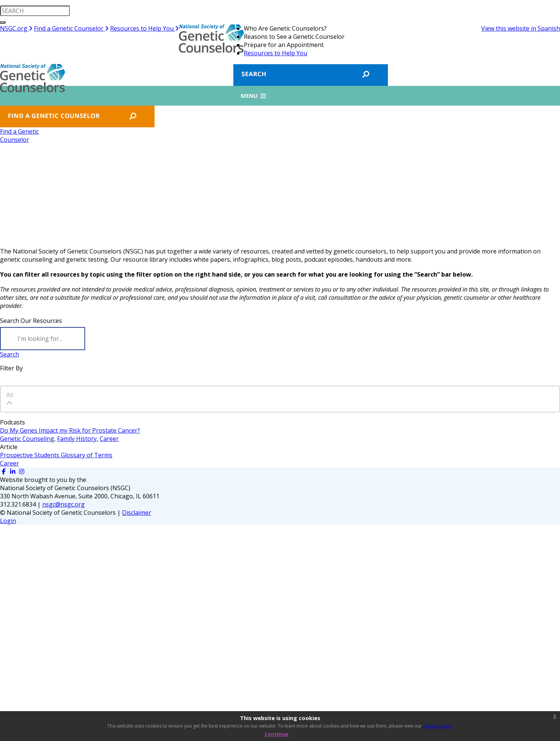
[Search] (43, 339)
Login (8, 521)
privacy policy (438, 726)
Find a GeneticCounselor (19, 136)
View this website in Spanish (521, 28)
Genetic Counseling (27, 439)
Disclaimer (137, 513)
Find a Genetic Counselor (71, 28)
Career (109, 439)
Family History (77, 439)
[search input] (35, 11)
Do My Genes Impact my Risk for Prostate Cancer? (70, 430)
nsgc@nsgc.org (63, 504)
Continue (276, 734)
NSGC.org (16, 28)
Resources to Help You (144, 28)
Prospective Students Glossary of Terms (56, 455)
